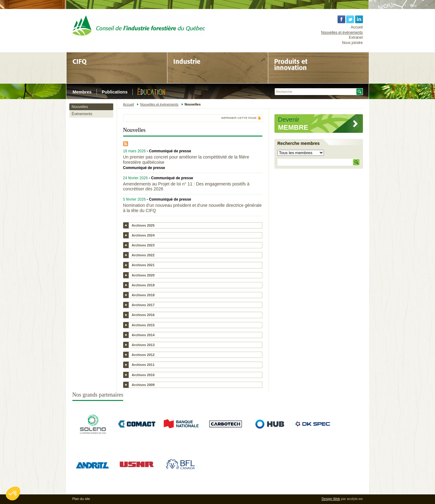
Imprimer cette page (239, 118)
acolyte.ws (355, 499)
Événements (82, 114)
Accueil (357, 27)
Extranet (356, 37)
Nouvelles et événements (342, 33)
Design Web (331, 499)
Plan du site (81, 499)
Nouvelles (80, 107)
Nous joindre (352, 43)
